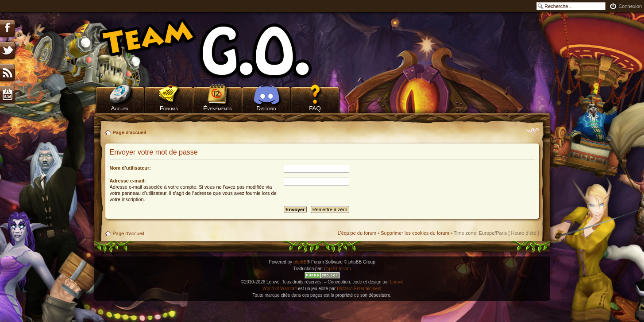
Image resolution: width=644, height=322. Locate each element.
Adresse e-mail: (128, 181)
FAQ (315, 108)
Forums (169, 108)
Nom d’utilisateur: (131, 168)
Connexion (630, 6)
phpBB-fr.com (337, 269)
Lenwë (396, 282)
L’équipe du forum (357, 233)
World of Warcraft (280, 289)
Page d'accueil (130, 132)
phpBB (300, 262)
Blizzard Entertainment (359, 289)
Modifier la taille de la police (533, 131)
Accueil (120, 108)
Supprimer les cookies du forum (415, 233)
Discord (266, 108)
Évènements (218, 108)
